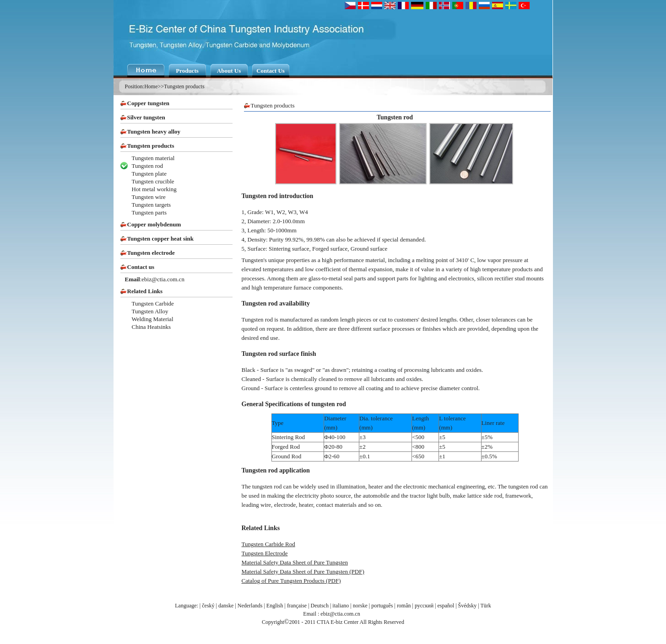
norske (360, 606)
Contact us (141, 267)
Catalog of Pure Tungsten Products (283, 581)
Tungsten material (153, 158)
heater (306, 505)
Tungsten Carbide (153, 303)
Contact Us (271, 71)
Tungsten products (184, 86)
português (382, 606)
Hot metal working (154, 189)
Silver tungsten (146, 117)
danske (226, 606)
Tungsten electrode (151, 253)
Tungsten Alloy (150, 311)
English (275, 606)
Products (187, 71)
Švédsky (468, 606)
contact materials (336, 505)
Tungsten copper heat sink (161, 239)
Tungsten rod (148, 166)
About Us (229, 71)
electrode (285, 505)
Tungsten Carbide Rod (268, 544)
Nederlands (250, 606)
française (297, 606)
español (446, 606)
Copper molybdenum (154, 224)
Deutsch (320, 606)
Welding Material (153, 319)
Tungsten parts (149, 212)
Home (151, 86)
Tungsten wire (149, 197)
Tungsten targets (152, 205)
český (208, 606)
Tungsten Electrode (265, 553)
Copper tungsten (149, 103)
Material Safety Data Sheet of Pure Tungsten (295, 562)
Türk (485, 606)
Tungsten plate (149, 174)
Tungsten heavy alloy (154, 131)
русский (424, 606)
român (404, 606)
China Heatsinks (152, 327)
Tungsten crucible (153, 181)
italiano (341, 606)
